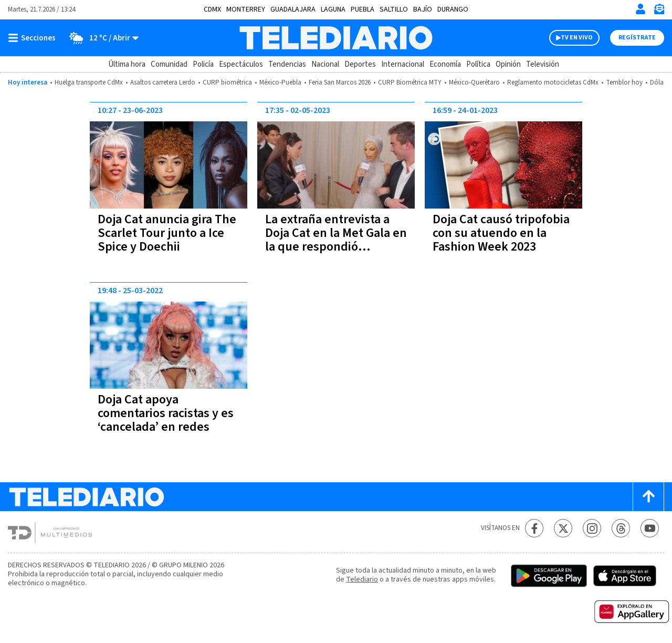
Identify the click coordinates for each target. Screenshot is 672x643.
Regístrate (637, 38)
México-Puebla (280, 82)
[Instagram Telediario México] (592, 528)
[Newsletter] (659, 11)
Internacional (403, 64)
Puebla (363, 9)
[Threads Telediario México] (621, 528)
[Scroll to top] (648, 497)
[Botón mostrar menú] (34, 38)
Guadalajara (293, 9)
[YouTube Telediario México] (650, 528)
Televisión (543, 64)
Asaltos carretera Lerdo (163, 82)
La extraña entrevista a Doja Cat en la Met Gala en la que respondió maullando (336, 240)
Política (478, 64)
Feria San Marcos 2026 (340, 82)
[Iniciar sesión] (640, 9)
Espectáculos (241, 64)
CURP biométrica (227, 82)
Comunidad (169, 64)
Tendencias (287, 64)
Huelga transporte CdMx (89, 82)
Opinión (508, 64)
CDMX (212, 9)
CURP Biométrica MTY (410, 82)
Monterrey (246, 9)
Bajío (423, 9)
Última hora (127, 64)
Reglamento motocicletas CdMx (553, 82)
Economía (445, 64)
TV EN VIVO (577, 38)
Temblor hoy (624, 82)
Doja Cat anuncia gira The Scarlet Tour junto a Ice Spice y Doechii (167, 233)
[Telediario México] (336, 38)
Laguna (333, 9)
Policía (203, 64)
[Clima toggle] (101, 38)
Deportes (360, 64)
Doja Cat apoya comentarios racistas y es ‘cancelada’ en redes (166, 413)
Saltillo (394, 9)
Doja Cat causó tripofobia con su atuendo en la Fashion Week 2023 (501, 233)
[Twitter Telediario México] (563, 528)
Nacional (325, 64)
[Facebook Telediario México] (534, 528)
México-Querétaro (474, 82)
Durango (453, 9)
